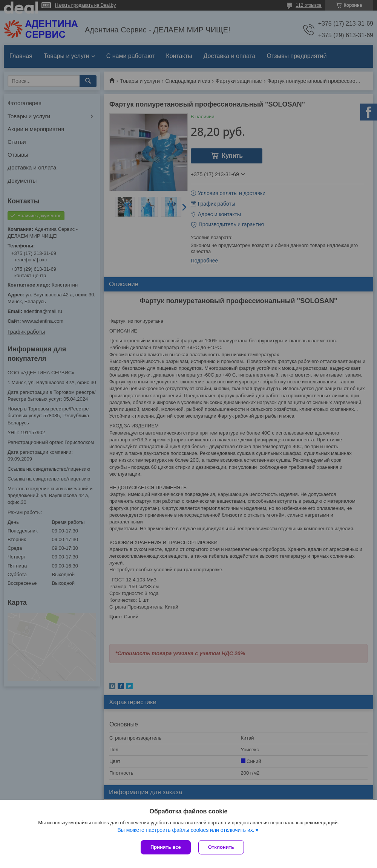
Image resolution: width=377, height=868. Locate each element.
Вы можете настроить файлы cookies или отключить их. (186, 830)
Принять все (166, 847)
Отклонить (221, 847)
